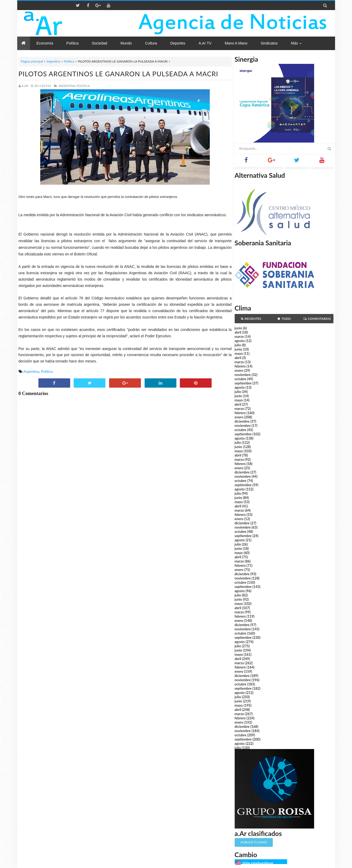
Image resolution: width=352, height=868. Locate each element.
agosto (240, 341)
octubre (241, 379)
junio (238, 328)
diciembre (242, 421)
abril (238, 332)
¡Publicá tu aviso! (254, 842)
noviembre (243, 375)
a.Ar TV (205, 43)
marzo (239, 336)
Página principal (32, 61)
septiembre (243, 383)
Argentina (53, 61)
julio (238, 345)
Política (69, 61)
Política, (83, 86)
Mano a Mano (236, 43)
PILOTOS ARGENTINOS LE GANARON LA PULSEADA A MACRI (118, 74)
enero (239, 370)
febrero (240, 366)
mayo (239, 353)
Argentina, (67, 86)
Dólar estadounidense (258, 863)
